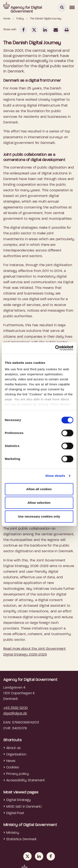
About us (13, 748)
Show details (55, 476)
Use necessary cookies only (39, 516)
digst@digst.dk (15, 714)
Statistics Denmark (22, 839)
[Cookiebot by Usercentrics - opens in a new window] (56, 348)
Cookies (13, 767)
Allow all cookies (39, 489)
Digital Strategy (19, 800)
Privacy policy (18, 774)
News (11, 761)
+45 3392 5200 (16, 708)
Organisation (16, 754)
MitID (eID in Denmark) (24, 807)
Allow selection (39, 503)
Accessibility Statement (26, 780)
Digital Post (15, 813)
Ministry (13, 833)
